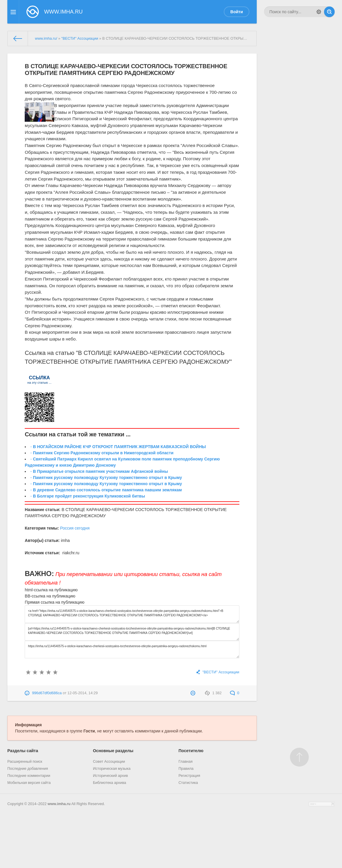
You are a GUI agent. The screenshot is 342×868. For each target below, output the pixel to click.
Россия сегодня (75, 528)
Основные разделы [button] (113, 751)
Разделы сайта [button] (23, 751)
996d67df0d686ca (47, 693)
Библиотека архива (110, 783)
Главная (186, 762)
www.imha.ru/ (46, 39)
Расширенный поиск (25, 762)
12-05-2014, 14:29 (82, 693)
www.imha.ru (59, 804)
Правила (186, 769)
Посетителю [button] (191, 751)
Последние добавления (28, 769)
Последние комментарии (29, 776)
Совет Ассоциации (109, 762)
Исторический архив (110, 776)
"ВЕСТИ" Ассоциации (80, 39)
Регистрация (189, 776)
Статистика (188, 783)
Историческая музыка (112, 769)
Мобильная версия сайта (29, 783)
